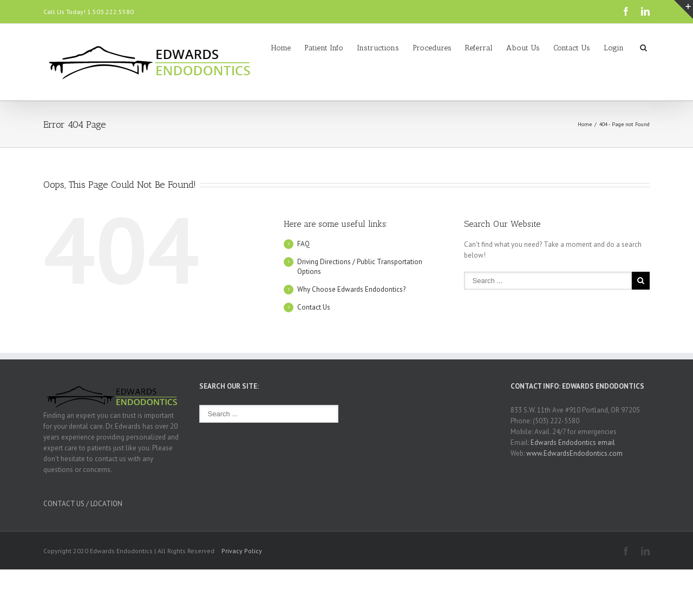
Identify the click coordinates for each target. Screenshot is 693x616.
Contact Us (572, 48)
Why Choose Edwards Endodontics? (351, 289)
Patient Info (324, 48)
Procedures (432, 48)
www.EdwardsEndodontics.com (574, 453)
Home (281, 48)
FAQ (303, 244)
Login (614, 48)
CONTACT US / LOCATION (83, 504)
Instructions (378, 48)
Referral (479, 48)
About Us (523, 48)
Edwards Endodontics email (573, 443)
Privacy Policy (242, 551)
